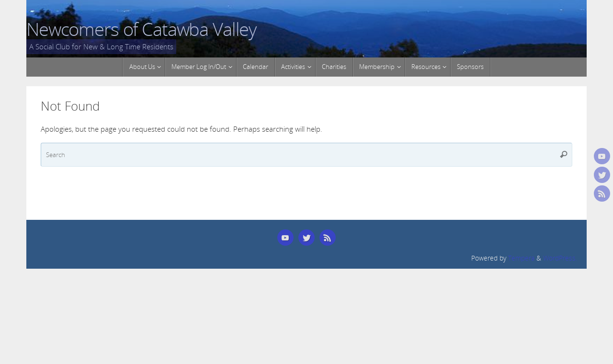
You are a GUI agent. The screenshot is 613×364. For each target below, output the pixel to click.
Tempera (521, 258)
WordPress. (560, 258)
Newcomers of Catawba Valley (141, 29)
